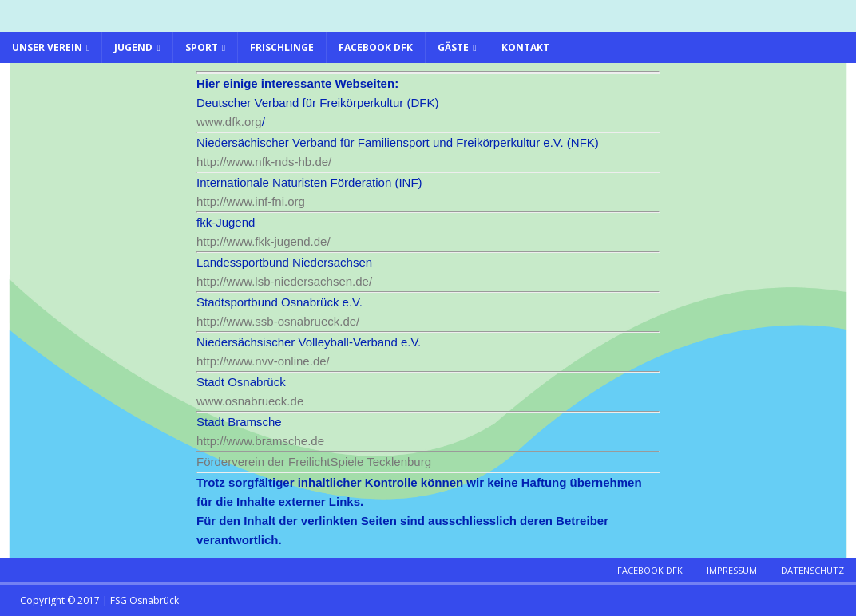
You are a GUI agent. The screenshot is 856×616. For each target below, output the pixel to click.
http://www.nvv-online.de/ (263, 361)
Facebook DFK (376, 47)
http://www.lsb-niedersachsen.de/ (286, 281)
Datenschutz (812, 570)
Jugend (133, 47)
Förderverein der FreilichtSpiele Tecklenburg (314, 462)
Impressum (732, 570)
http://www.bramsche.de (260, 441)
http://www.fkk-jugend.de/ (265, 241)
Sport (202, 47)
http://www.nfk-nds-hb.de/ (264, 162)
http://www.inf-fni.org (251, 201)
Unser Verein (47, 47)
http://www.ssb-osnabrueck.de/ (279, 321)
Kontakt (525, 47)
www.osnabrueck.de (250, 401)
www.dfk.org (229, 122)
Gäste (453, 47)
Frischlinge (282, 47)
